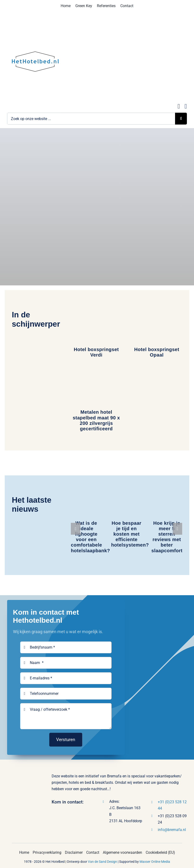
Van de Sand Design (102, 862)
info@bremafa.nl (172, 830)
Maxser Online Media (155, 862)
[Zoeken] (181, 119)
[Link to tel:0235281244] (186, 106)
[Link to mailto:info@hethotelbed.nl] (179, 106)
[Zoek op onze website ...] (91, 119)
